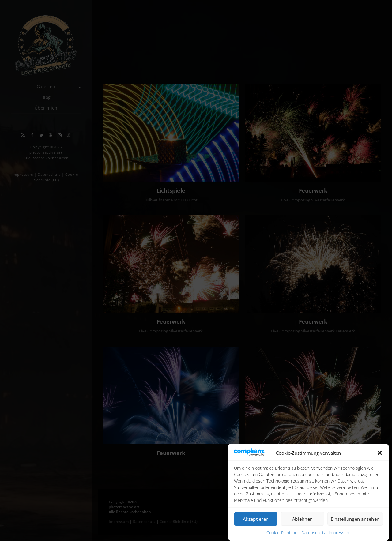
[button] (380, 454)
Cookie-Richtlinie (282, 533)
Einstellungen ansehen (355, 520)
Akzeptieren (256, 520)
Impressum (339, 533)
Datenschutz (313, 533)
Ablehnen (302, 520)
